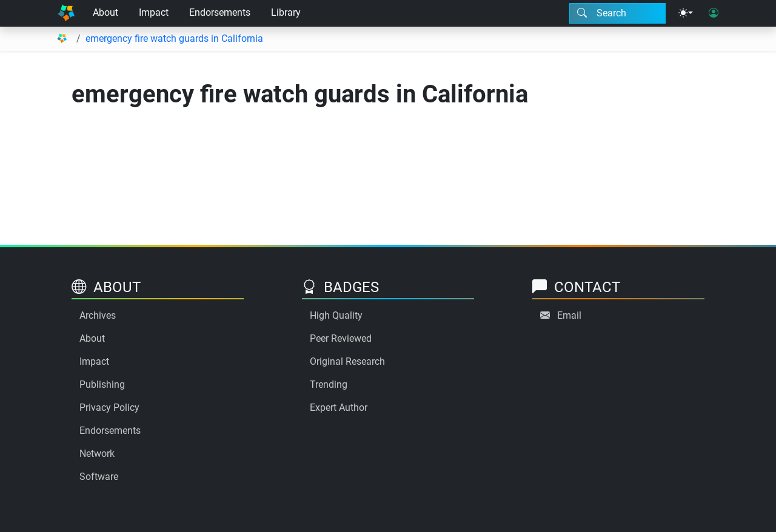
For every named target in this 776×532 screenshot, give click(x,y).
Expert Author (339, 407)
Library (286, 12)
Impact (154, 12)
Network (97, 454)
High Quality (336, 315)
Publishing (102, 384)
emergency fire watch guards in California (174, 38)
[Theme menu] (686, 13)
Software (99, 477)
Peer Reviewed (341, 338)
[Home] (66, 13)
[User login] (714, 13)
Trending (329, 384)
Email (569, 315)
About (105, 12)
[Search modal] (617, 13)
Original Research (347, 361)
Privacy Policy (109, 407)
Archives (98, 315)
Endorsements (220, 12)
